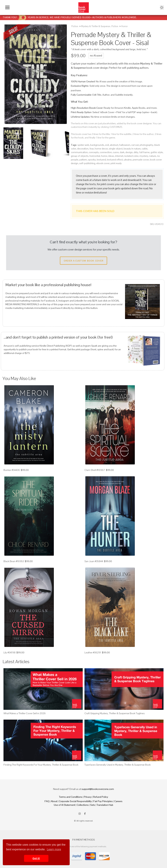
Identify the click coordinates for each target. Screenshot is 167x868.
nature (153, 156)
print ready (116, 163)
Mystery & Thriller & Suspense (96, 26)
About (54, 801)
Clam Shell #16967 (95, 470)
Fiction (75, 26)
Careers (118, 801)
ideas (111, 156)
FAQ (47, 801)
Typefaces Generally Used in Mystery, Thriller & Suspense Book (118, 765)
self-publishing (87, 163)
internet (119, 156)
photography (146, 145)
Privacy (88, 797)
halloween (125, 145)
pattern (83, 160)
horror (104, 156)
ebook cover (103, 163)
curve (116, 152)
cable (145, 149)
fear (92, 149)
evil (107, 145)
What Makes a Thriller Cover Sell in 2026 (25, 713)
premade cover (141, 160)
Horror (124, 26)
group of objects (80, 156)
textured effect (115, 160)
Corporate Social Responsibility (75, 801)
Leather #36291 (93, 652)
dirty (136, 152)
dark (122, 152)
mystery (144, 156)
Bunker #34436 (12, 470)
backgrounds (97, 145)
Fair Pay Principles (103, 801)
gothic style (157, 152)
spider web (83, 145)
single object (116, 149)
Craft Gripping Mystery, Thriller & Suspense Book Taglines (114, 713)
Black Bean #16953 (14, 561)
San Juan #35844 (94, 561)
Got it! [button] (36, 858)
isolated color (131, 156)
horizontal (95, 156)
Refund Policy (101, 797)
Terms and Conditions (71, 797)
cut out (135, 145)
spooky (92, 160)
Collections (83, 805)
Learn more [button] (54, 849)
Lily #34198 (9, 652)
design (129, 152)
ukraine (128, 160)
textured (101, 160)
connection (106, 152)
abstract (114, 145)
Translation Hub (105, 805)
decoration (83, 149)
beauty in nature (132, 149)
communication (79, 152)
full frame (144, 152)
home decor (101, 149)
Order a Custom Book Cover (84, 261)
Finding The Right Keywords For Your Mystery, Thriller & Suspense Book (41, 765)
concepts (94, 152)
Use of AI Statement (65, 805)
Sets (93, 805)
